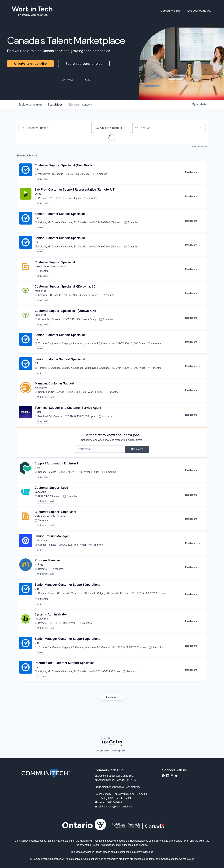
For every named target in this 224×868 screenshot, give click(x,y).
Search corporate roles (84, 64)
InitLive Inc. (42, 631)
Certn (38, 476)
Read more (194, 174)
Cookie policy (118, 751)
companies (30, 105)
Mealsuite (41, 394)
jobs (55, 105)
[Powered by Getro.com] (112, 742)
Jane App (41, 501)
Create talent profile (30, 63)
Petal (38, 419)
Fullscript (41, 294)
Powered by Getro (200, 147)
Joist (38, 195)
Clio (37, 170)
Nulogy (39, 576)
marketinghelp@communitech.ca (135, 852)
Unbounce (41, 551)
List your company (199, 11)
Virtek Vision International (51, 269)
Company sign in (171, 11)
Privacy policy (103, 751)
